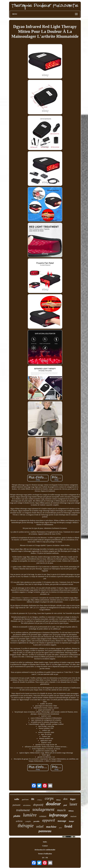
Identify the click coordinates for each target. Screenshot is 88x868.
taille (17, 799)
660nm (58, 800)
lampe (72, 821)
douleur (53, 804)
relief (40, 826)
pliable (17, 816)
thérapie (26, 826)
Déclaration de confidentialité (45, 850)
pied (65, 805)
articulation (27, 805)
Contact (45, 846)
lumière (30, 815)
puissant (17, 805)
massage (62, 821)
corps (49, 798)
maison (73, 816)
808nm (71, 811)
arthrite (19, 821)
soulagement (43, 809)
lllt (33, 799)
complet (28, 821)
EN (43, 858)
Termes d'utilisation (45, 854)
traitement (23, 810)
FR (47, 858)
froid (68, 826)
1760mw (40, 800)
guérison (25, 799)
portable (37, 821)
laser (73, 804)
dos (65, 799)
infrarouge (58, 815)
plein (60, 828)
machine (51, 827)
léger (73, 799)
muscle (61, 810)
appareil (49, 820)
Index (45, 842)
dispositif (38, 805)
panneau (45, 831)
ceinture (43, 816)
